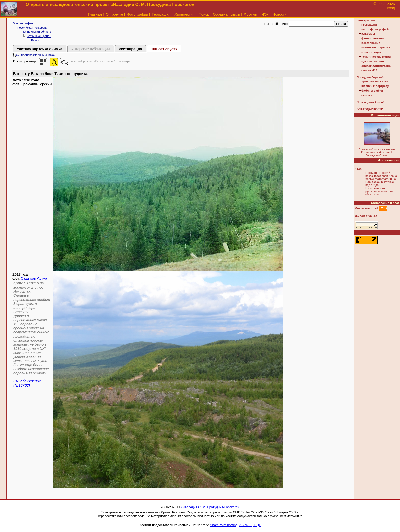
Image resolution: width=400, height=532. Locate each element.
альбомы (368, 34)
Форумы (251, 14)
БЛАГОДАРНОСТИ (370, 109)
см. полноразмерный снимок (33, 55)
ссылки (367, 95)
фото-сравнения (373, 38)
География (161, 14)
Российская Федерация (33, 28)
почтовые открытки (376, 47)
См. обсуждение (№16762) (27, 383)
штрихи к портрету (375, 86)
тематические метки (376, 57)
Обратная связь (226, 14)
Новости (280, 14)
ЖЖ (265, 14)
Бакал (35, 40)
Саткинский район (39, 36)
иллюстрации (371, 52)
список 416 (369, 70)
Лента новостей (367, 208)
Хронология (185, 14)
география (369, 24)
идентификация (373, 61)
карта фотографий (375, 29)
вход (391, 8)
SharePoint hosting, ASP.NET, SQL (235, 525)
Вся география (23, 23)
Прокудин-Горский (370, 77)
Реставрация (130, 49)
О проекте (115, 14)
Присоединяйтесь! (370, 102)
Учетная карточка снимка (39, 49)
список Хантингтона (376, 66)
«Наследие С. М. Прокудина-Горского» (210, 507)
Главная (95, 14)
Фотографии (137, 14)
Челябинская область (37, 32)
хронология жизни (375, 81)
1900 (358, 169)
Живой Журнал (366, 216)
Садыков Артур (34, 278)
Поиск (204, 14)
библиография (372, 91)
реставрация (371, 43)
